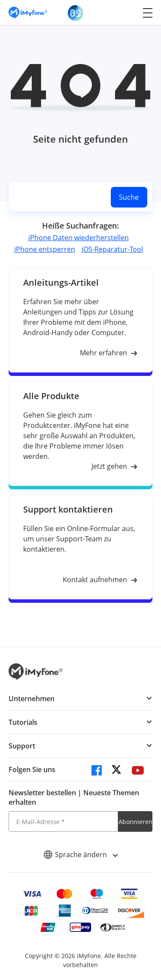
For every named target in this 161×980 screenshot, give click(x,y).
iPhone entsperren (45, 249)
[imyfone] (28, 13)
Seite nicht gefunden (80, 139)
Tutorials (23, 722)
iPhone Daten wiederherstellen (79, 238)
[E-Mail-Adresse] (63, 821)
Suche (129, 197)
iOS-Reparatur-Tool (112, 249)
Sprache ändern (80, 855)
